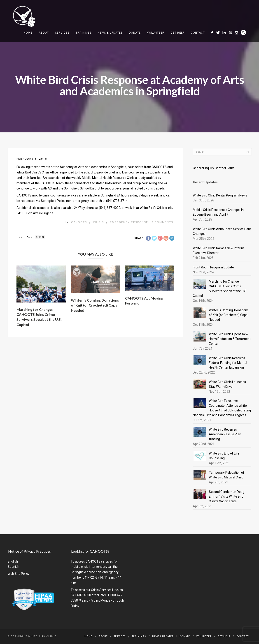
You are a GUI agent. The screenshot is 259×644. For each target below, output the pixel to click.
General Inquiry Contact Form (213, 168)
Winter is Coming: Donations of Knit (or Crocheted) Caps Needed (95, 305)
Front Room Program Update (213, 267)
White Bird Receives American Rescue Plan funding (225, 434)
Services (62, 33)
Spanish (13, 567)
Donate (135, 33)
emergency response (129, 222)
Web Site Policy (19, 574)
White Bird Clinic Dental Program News (220, 195)
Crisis (98, 222)
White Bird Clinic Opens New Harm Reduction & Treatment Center (230, 339)
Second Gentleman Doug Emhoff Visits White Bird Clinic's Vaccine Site (227, 496)
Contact (198, 33)
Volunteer (156, 33)
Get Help (178, 33)
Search (243, 32)
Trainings (83, 33)
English (13, 561)
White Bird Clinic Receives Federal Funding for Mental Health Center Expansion (228, 363)
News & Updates (110, 33)
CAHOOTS (79, 222)
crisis (40, 237)
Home (28, 33)
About (44, 33)
